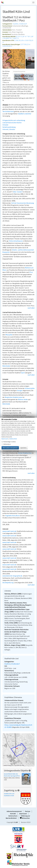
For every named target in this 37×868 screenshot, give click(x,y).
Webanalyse (6, 444)
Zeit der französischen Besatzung (23, 203)
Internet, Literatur (9, 129)
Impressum (23, 814)
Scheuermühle (30, 388)
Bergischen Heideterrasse (14, 397)
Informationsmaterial (14, 811)
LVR (16, 822)
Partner (28, 811)
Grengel (20, 391)
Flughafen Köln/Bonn (12, 516)
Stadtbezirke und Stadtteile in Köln (9, 795)
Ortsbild (5, 125)
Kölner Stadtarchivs (25, 453)
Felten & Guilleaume (16, 241)
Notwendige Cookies (9, 442)
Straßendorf (23, 24)
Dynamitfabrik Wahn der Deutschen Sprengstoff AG (12, 775)
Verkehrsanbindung (9, 127)
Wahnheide (6, 366)
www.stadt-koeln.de (9, 531)
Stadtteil (16, 24)
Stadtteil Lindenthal (24, 114)
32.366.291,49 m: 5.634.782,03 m (18, 41)
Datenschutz (13, 816)
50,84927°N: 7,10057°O (11, 38)
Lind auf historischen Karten (12, 123)
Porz (31, 272)
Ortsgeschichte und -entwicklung (14, 120)
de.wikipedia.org (8, 583)
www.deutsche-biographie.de (12, 576)
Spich (23, 373)
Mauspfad (9, 335)
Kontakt (13, 814)
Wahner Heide (23, 400)
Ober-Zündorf (18, 192)
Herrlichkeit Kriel (8, 112)
